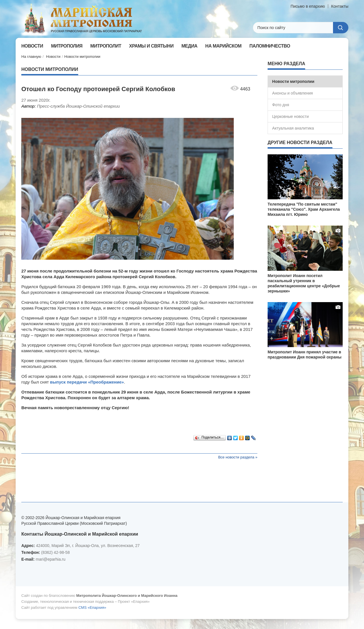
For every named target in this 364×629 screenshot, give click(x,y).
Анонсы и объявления (292, 93)
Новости (53, 57)
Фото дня (281, 105)
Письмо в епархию (308, 6)
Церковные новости (290, 116)
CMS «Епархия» (92, 608)
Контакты (340, 6)
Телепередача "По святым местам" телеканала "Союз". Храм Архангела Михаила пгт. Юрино (304, 209)
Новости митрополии (82, 57)
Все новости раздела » (238, 457)
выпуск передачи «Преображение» (86, 382)
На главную (31, 57)
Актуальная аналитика (293, 128)
